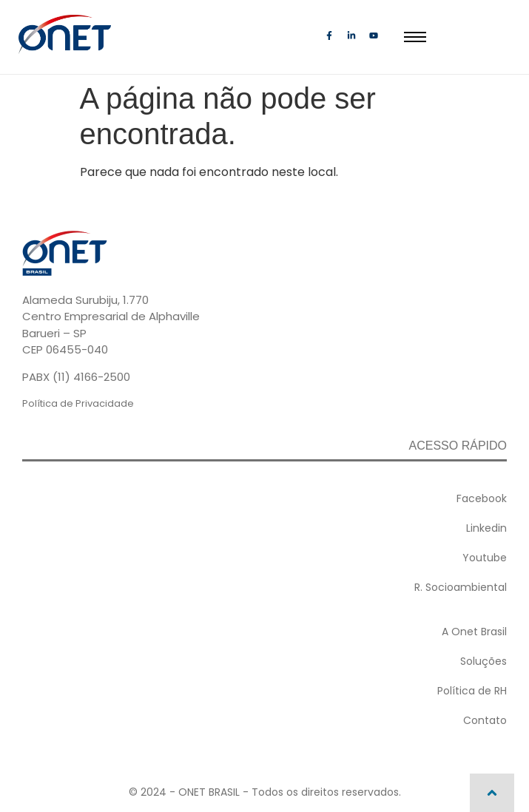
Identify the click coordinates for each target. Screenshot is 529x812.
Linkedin (486, 528)
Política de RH (472, 691)
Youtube (485, 558)
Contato (485, 720)
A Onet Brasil (474, 632)
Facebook (482, 498)
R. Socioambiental (461, 587)
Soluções (483, 661)
